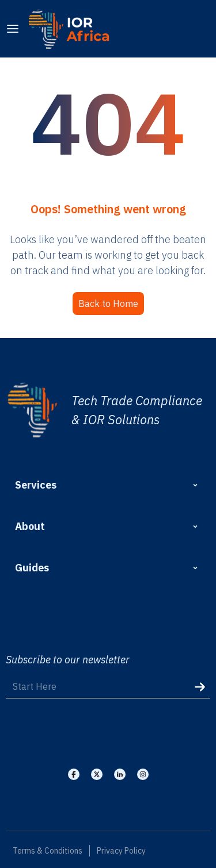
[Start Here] (108, 687)
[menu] (13, 29)
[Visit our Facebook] (74, 774)
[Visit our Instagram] (143, 774)
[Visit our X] (97, 774)
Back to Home (108, 304)
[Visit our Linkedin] (120, 774)
